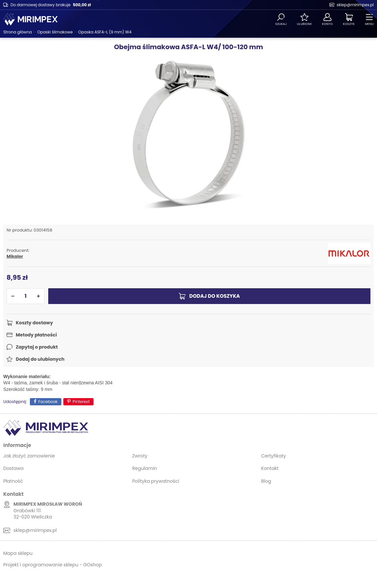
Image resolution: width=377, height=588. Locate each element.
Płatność (13, 481)
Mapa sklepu (18, 553)
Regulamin (145, 468)
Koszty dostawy (34, 323)
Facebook (48, 402)
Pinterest (81, 402)
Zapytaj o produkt (37, 347)
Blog (266, 481)
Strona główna (18, 32)
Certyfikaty (273, 456)
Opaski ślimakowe (55, 32)
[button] (13, 296)
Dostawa (13, 468)
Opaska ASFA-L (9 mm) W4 (105, 32)
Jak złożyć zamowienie (29, 456)
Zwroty (140, 456)
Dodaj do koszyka (215, 296)
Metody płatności (36, 335)
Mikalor (15, 256)
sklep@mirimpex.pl (355, 5)
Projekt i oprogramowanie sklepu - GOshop (52, 565)
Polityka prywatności (156, 481)
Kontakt (270, 468)
